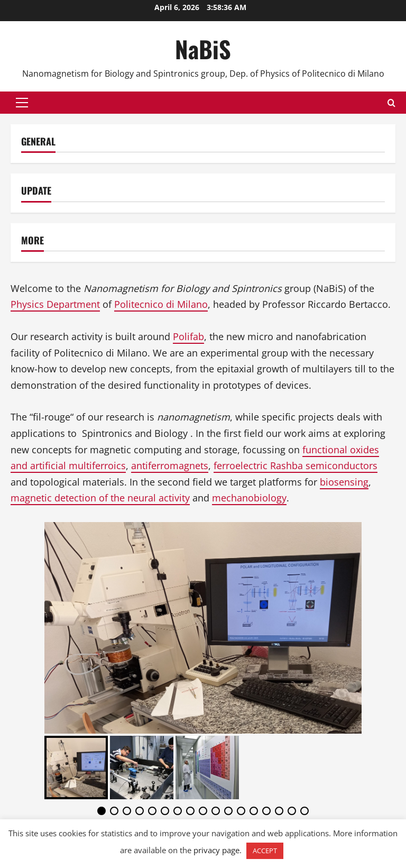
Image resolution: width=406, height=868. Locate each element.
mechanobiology (249, 498)
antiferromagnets (170, 465)
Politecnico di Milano (161, 304)
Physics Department (55, 304)
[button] (22, 103)
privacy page (216, 850)
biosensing (344, 482)
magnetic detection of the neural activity (100, 498)
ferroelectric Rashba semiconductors (296, 465)
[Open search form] (391, 103)
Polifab (188, 336)
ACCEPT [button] (265, 851)
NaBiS (203, 49)
